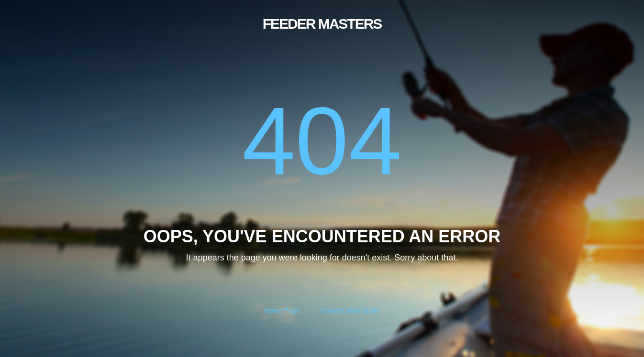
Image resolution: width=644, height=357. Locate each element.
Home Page (282, 311)
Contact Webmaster (350, 311)
